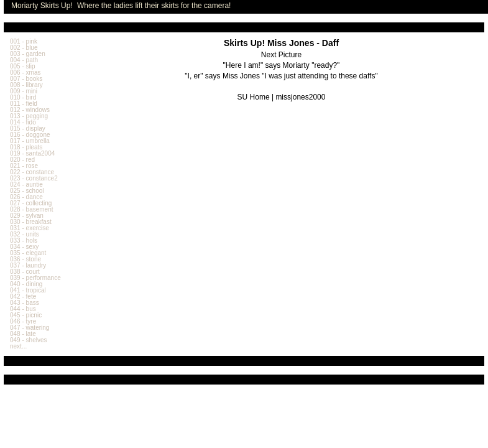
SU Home (254, 97)
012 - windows (30, 110)
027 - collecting (31, 203)
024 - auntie (26, 184)
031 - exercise (30, 228)
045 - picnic (26, 315)
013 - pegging (29, 116)
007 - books (26, 79)
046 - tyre (23, 321)
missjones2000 (300, 97)
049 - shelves (28, 340)
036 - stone (25, 259)
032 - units (25, 234)
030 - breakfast (31, 222)
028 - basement (32, 209)
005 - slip (23, 66)
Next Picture (281, 55)
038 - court (25, 272)
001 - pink (24, 41)
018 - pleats (26, 147)
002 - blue (24, 48)
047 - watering (30, 328)
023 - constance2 (34, 178)
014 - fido (23, 122)
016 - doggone (30, 135)
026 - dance (26, 197)
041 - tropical (28, 290)
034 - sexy (24, 247)
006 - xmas (25, 72)
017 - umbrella (30, 141)
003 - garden (28, 54)
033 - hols (24, 240)
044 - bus (23, 309)
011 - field (24, 104)
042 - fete (23, 296)
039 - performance (35, 278)
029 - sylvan (27, 216)
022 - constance (32, 172)
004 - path (24, 60)
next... (18, 346)
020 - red (22, 160)
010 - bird (23, 97)
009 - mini (24, 91)
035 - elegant (28, 253)
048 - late (23, 334)
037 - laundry (28, 265)
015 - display (28, 128)
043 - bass (25, 303)
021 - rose (24, 166)
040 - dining (26, 284)
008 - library (26, 85)
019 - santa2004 (32, 153)
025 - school (27, 191)
